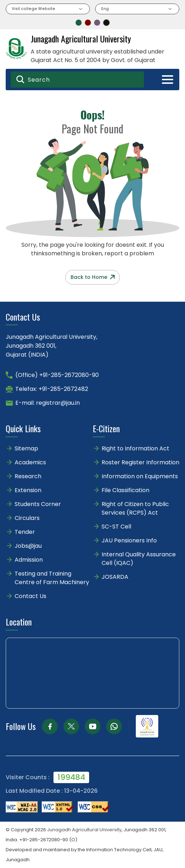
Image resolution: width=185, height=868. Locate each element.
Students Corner (38, 504)
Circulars (27, 518)
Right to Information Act (135, 448)
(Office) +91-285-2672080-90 (57, 375)
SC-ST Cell (116, 527)
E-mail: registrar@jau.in (48, 403)
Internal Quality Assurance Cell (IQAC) (139, 559)
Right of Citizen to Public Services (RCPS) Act (135, 508)
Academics (30, 462)
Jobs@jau (28, 546)
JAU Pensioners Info (129, 540)
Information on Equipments (140, 476)
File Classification (125, 490)
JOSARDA (116, 577)
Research (28, 476)
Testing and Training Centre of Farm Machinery (52, 578)
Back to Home (93, 277)
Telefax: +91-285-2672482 (52, 389)
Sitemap (26, 448)
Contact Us (30, 596)
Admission (29, 560)
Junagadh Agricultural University (84, 830)
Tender (25, 532)
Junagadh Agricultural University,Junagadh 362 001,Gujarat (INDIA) (52, 346)
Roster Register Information (140, 462)
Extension (28, 490)
